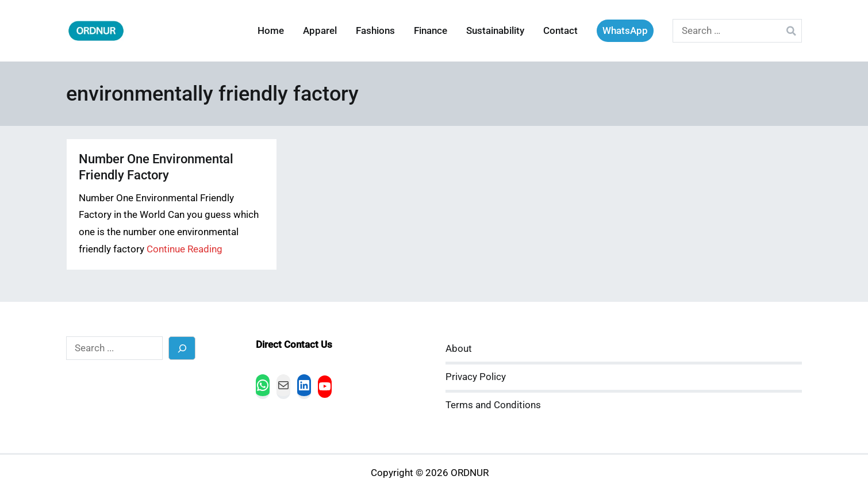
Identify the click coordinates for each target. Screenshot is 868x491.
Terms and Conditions (493, 405)
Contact (560, 31)
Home (271, 31)
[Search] (182, 348)
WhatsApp (625, 31)
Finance (431, 31)
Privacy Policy (476, 377)
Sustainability (495, 31)
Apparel (320, 31)
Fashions (375, 31)
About (459, 349)
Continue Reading (185, 249)
